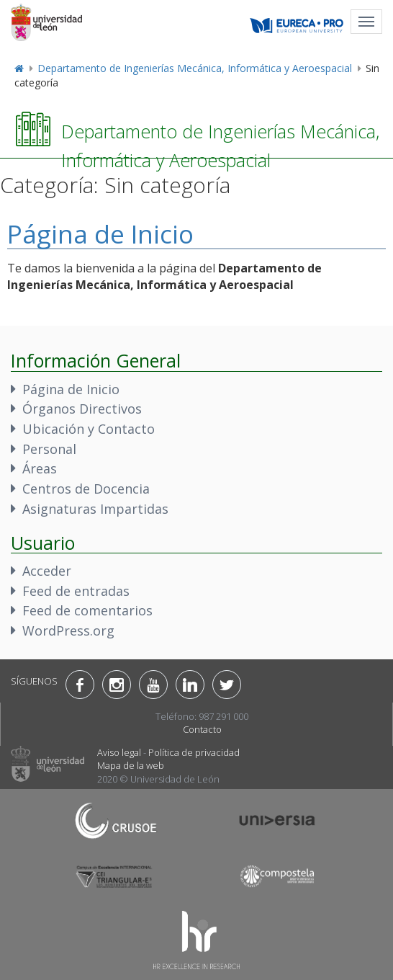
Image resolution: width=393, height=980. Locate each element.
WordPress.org (68, 631)
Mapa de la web (131, 765)
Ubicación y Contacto (89, 429)
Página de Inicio (100, 234)
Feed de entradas (76, 591)
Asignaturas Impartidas (95, 509)
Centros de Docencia (86, 489)
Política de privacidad (194, 752)
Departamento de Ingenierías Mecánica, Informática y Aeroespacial (195, 68)
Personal (49, 449)
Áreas (40, 468)
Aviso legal (119, 752)
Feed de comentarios (87, 610)
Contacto (202, 729)
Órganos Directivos (82, 409)
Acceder (47, 571)
